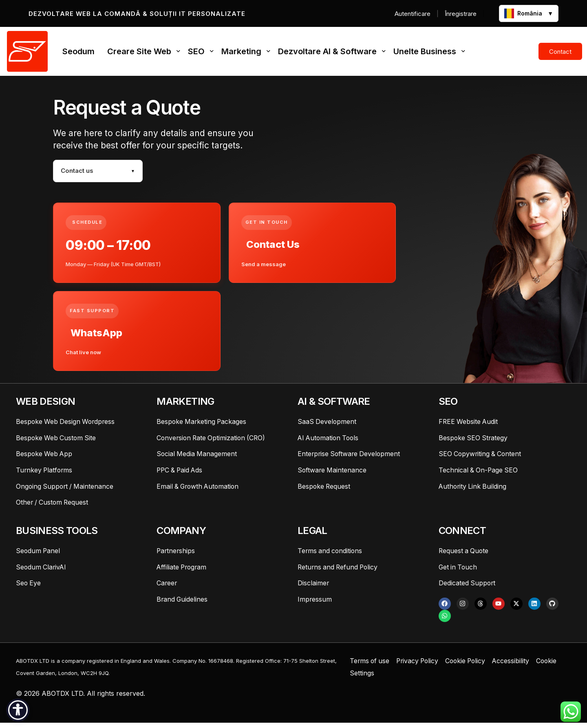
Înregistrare (461, 14)
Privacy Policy (420, 666)
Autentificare (413, 14)
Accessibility (516, 666)
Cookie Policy (470, 666)
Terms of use (370, 666)
